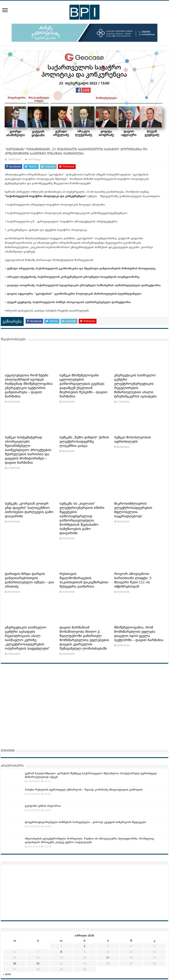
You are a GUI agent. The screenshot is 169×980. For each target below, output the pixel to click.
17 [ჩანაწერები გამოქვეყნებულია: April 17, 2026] (108, 958)
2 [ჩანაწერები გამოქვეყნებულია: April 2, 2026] (84, 946)
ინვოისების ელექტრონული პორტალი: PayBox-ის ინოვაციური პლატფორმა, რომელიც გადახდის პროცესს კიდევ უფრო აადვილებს (90, 840)
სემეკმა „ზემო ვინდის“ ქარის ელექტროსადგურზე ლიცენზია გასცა (84, 442)
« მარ (7, 974)
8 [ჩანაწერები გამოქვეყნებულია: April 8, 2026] (61, 952)
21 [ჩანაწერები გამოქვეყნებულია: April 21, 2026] (38, 963)
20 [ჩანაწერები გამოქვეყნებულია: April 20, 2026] (15, 963)
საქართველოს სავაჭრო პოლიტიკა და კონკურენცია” (46, 196)
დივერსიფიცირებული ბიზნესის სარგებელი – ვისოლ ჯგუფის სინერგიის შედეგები (86, 822)
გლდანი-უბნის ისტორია (43, 806)
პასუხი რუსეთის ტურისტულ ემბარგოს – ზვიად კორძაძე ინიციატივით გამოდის (84, 790)
